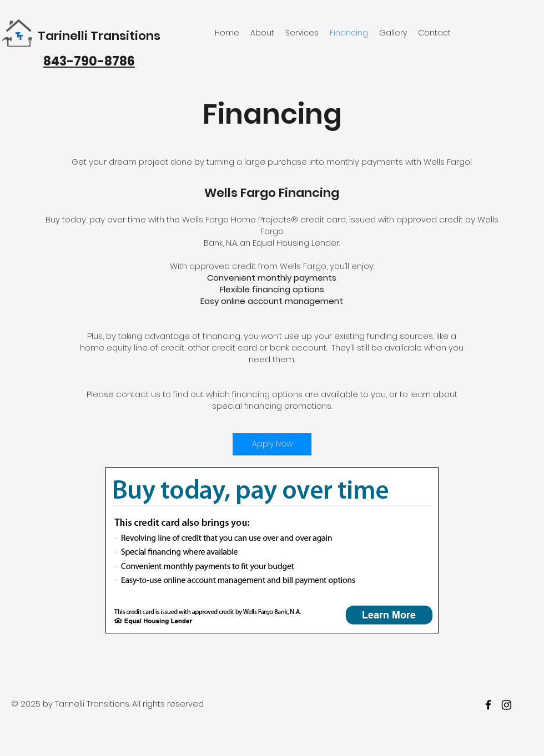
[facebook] (488, 705)
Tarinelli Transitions (99, 36)
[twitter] (507, 705)
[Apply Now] (272, 444)
